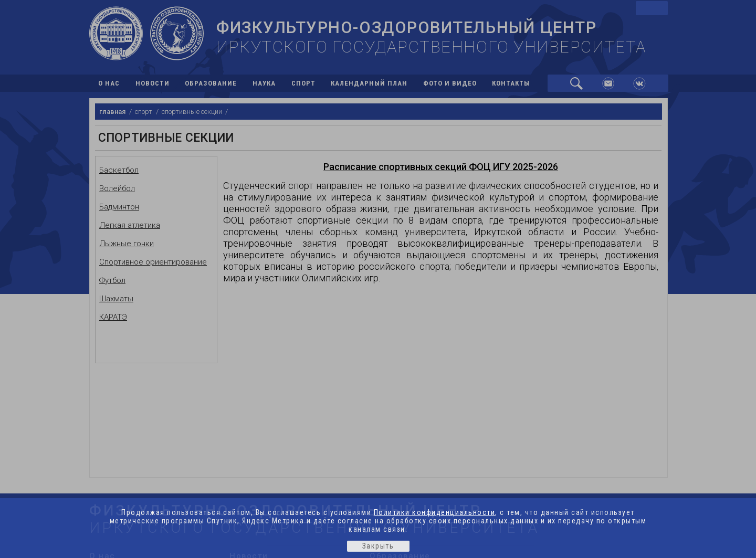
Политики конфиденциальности (435, 512)
